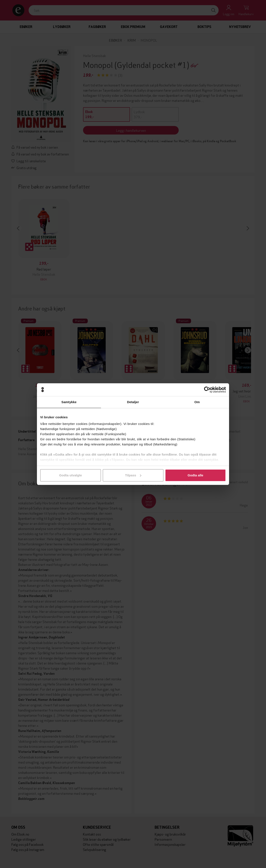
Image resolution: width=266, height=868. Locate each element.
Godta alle (196, 475)
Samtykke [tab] (69, 402)
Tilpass (133, 475)
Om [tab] (197, 402)
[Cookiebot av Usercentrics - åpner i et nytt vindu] (207, 390)
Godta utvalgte (70, 475)
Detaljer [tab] (133, 402)
